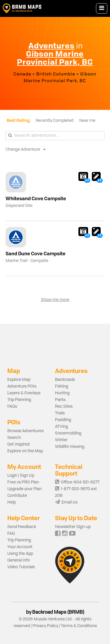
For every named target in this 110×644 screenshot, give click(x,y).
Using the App (20, 554)
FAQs (12, 407)
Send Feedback (22, 527)
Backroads (65, 380)
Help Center (24, 518)
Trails (60, 413)
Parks (60, 400)
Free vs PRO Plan (23, 482)
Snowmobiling (68, 433)
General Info (19, 560)
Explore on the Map (25, 451)
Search (14, 438)
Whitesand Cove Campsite (36, 198)
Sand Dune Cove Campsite (36, 254)
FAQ (11, 534)
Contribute (17, 496)
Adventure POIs (22, 386)
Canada (22, 74)
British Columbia (56, 74)
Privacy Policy (45, 626)
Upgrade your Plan (24, 489)
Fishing (62, 386)
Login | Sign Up (21, 476)
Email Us (66, 502)
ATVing (61, 427)
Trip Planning (19, 400)
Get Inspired (18, 444)
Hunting (62, 393)
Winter (61, 440)
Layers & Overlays (24, 393)
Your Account (20, 547)
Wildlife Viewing (70, 447)
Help (12, 502)
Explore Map (19, 380)
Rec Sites (64, 407)
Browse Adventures (25, 431)
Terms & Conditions (78, 626)
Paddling (63, 420)
